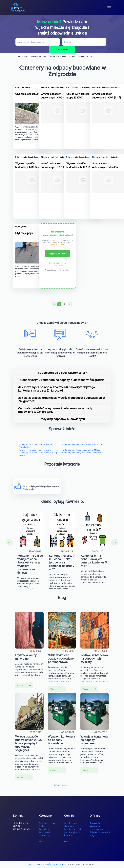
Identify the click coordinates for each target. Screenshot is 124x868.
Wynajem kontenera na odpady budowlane (61, 740)
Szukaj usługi (62, 49)
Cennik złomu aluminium (71, 825)
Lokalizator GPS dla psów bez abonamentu (48, 864)
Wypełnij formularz (58, 254)
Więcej (24, 685)
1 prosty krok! (57, 265)
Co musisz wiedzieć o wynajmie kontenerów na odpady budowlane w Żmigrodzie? (55, 410)
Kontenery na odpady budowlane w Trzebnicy (40, 450)
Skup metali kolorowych (44, 834)
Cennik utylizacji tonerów (72, 834)
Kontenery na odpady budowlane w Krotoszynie (83, 453)
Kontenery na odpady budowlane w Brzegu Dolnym (39, 454)
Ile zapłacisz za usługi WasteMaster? (62, 373)
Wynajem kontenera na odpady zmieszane (94, 740)
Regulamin (95, 823)
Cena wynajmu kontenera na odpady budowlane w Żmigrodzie (62, 380)
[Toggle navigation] (109, 8)
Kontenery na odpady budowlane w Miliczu (81, 450)
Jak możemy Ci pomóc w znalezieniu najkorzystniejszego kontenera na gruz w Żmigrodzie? (56, 389)
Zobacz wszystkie (62, 785)
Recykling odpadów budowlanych (62, 419)
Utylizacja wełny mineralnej (26, 657)
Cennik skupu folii (73, 829)
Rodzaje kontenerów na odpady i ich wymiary (94, 659)
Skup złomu (44, 829)
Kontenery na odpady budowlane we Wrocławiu (36, 446)
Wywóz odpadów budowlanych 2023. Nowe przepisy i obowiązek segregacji (29, 743)
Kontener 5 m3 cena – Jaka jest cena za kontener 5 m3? (94, 561)
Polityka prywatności (100, 832)
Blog (92, 835)
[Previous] (54, 304)
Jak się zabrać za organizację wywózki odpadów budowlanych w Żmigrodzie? (62, 399)
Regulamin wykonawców (96, 828)
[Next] (70, 304)
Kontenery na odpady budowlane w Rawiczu (82, 444)
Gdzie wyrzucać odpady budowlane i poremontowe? (61, 659)
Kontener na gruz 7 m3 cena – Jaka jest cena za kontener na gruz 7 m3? (62, 562)
